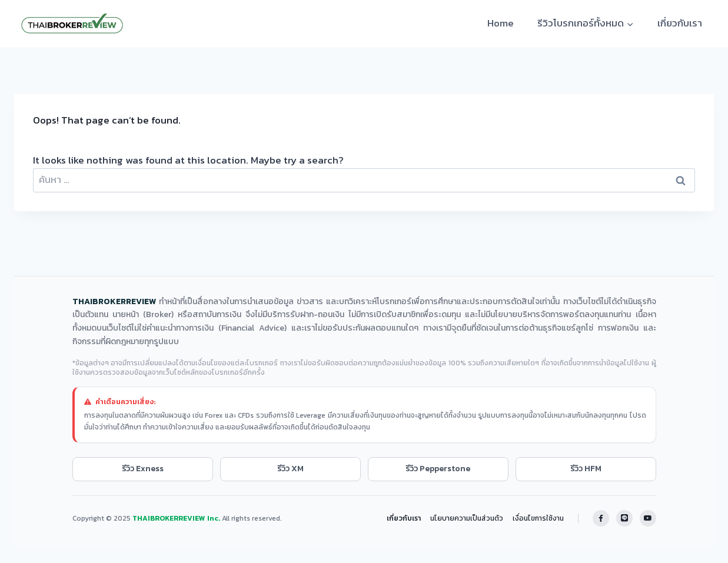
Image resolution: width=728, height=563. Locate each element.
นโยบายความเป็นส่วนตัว (467, 518)
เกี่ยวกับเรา (680, 23)
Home (501, 23)
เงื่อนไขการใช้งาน (538, 518)
